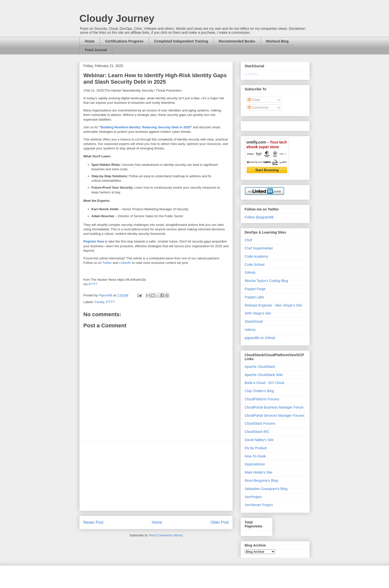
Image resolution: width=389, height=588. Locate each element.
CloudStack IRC (257, 432)
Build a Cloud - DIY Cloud (264, 383)
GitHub (250, 273)
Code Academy (256, 256)
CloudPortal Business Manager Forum (274, 407)
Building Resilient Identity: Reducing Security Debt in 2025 (146, 127)
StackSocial (254, 321)
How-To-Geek (255, 456)
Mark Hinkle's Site (259, 472)
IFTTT (93, 284)
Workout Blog (277, 41)
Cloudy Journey (117, 18)
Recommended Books (237, 41)
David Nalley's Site (259, 440)
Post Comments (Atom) (166, 535)
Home (90, 41)
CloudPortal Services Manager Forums (275, 415)
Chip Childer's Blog (259, 391)
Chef (248, 240)
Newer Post (93, 522)
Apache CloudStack (260, 367)
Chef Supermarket (259, 248)
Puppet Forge (255, 289)
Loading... (252, 74)
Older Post (220, 522)
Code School (255, 265)
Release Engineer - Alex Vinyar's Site (273, 305)
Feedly (99, 302)
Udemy (250, 330)
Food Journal (96, 50)
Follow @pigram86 (259, 217)
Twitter (107, 263)
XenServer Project (259, 505)
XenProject (253, 497)
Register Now (94, 241)
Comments (258, 107)
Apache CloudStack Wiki (264, 375)
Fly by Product (256, 448)
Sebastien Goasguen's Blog (266, 489)
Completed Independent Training (181, 41)
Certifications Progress (124, 41)
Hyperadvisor (255, 464)
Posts (254, 100)
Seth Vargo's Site (258, 313)
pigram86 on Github (260, 338)
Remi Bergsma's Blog (261, 481)
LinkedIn (125, 263)
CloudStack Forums (260, 423)
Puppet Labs (254, 297)
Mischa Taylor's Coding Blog (266, 281)
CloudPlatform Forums (262, 399)
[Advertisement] (156, 476)
